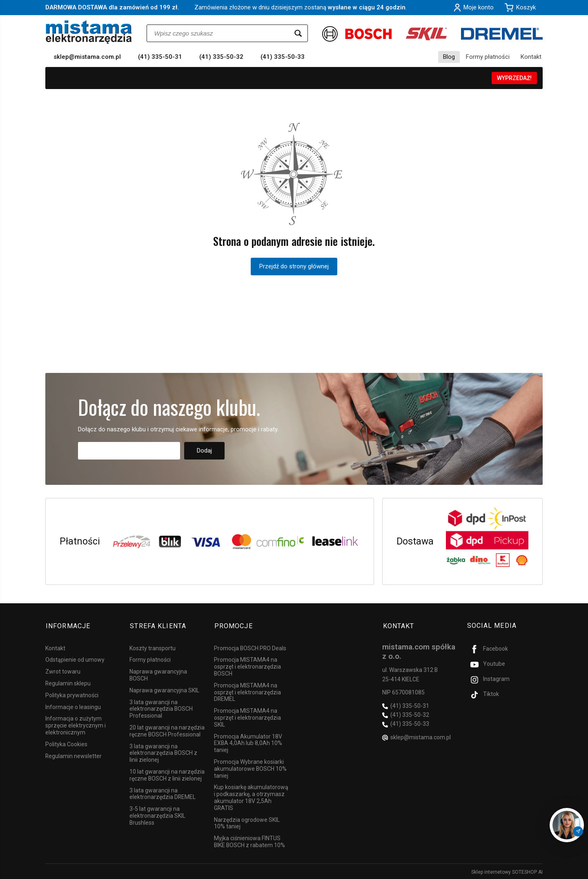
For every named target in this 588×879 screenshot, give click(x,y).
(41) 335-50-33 (283, 57)
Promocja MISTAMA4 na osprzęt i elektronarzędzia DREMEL (247, 691)
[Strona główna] (89, 32)
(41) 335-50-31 (160, 57)
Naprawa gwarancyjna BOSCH (158, 674)
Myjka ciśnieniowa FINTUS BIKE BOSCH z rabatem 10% (249, 840)
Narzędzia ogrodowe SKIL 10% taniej (247, 822)
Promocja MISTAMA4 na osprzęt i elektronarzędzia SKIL (247, 716)
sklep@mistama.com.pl (87, 57)
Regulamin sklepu (68, 682)
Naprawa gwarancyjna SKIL (164, 689)
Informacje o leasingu (73, 706)
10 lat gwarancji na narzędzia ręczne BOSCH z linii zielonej (167, 774)
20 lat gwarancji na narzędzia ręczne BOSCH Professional (167, 730)
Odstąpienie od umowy (75, 658)
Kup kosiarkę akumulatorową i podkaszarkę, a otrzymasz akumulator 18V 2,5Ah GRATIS (251, 796)
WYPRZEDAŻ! (514, 78)
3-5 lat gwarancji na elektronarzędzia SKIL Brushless (157, 814)
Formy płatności (488, 57)
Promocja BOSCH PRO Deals (250, 647)
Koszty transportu (153, 647)
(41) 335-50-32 (221, 57)
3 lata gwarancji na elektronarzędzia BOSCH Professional (161, 708)
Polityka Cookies (66, 743)
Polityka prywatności (72, 694)
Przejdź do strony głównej (294, 266)
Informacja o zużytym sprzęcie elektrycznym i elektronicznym (76, 724)
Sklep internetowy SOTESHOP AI (507, 871)
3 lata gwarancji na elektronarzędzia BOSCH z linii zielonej (163, 752)
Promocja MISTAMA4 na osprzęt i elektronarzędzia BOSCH (247, 665)
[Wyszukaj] (298, 33)
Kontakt (531, 57)
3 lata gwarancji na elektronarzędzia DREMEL (163, 793)
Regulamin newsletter (73, 755)
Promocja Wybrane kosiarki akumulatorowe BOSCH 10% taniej (250, 767)
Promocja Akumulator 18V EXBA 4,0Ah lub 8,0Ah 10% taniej (248, 742)
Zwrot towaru (63, 670)
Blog (449, 57)
